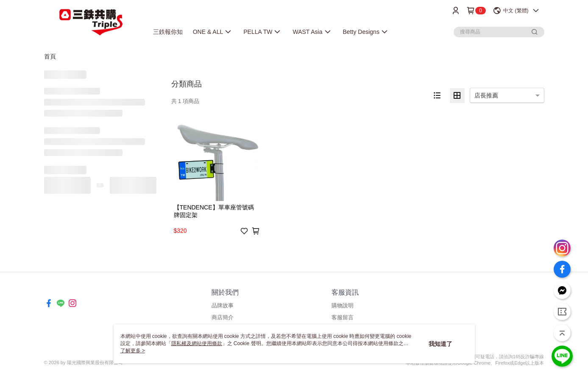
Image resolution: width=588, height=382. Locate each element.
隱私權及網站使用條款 (197, 343)
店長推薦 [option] (486, 95)
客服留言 (343, 317)
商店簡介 (223, 317)
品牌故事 (223, 305)
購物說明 (343, 305)
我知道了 (440, 344)
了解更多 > (133, 351)
